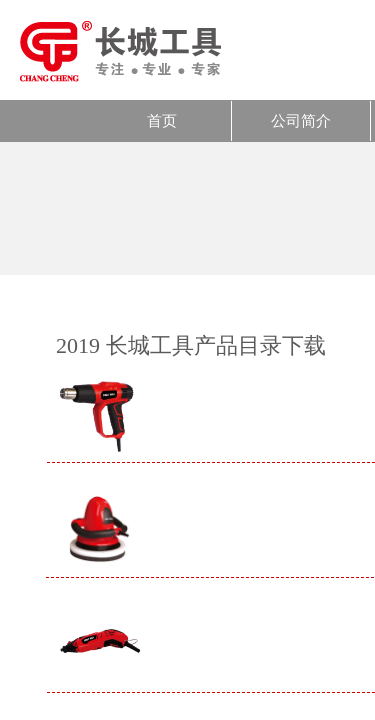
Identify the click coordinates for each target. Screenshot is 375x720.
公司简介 (301, 121)
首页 (162, 121)
